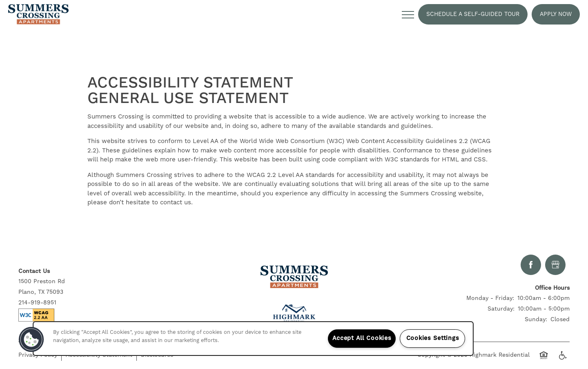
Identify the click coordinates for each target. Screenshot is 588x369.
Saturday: (501, 309)
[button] (473, 14)
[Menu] (408, 14)
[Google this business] (555, 265)
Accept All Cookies (362, 338)
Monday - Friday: (490, 298)
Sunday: (536, 320)
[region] (253, 339)
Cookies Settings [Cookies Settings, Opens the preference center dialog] (433, 338)
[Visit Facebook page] (531, 265)
